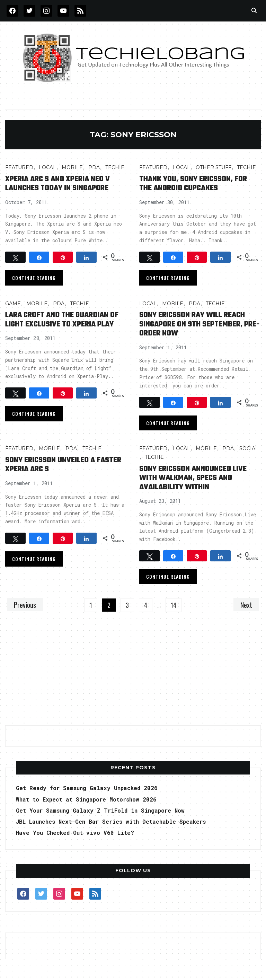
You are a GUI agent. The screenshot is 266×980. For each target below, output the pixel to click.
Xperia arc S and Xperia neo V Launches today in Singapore (57, 184)
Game (13, 304)
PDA (94, 167)
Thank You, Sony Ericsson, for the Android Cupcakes (193, 184)
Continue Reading (34, 278)
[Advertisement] (133, 673)
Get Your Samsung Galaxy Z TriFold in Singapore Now (100, 810)
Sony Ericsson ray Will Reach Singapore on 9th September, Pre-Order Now (199, 324)
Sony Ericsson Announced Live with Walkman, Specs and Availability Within (193, 478)
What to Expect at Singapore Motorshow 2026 (86, 799)
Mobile (72, 167)
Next (246, 605)
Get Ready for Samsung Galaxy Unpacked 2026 (87, 788)
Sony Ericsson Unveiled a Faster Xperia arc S (63, 465)
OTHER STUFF (214, 167)
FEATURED (19, 167)
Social (249, 448)
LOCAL (47, 167)
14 (174, 605)
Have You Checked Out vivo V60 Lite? (75, 833)
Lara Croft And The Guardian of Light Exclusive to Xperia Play (62, 320)
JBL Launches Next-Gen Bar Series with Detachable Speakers (111, 821)
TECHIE (115, 167)
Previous (25, 605)
